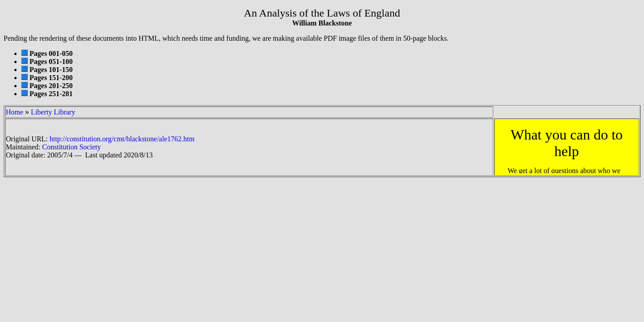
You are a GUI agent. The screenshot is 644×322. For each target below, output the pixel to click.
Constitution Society (71, 147)
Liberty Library (53, 112)
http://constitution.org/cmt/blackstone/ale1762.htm (122, 139)
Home (15, 112)
